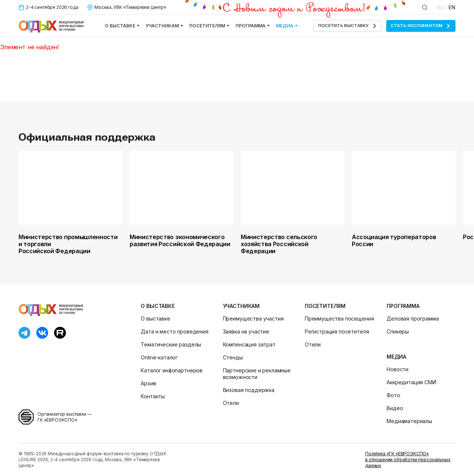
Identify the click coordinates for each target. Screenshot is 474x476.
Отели (231, 403)
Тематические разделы (171, 344)
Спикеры (398, 331)
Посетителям (209, 26)
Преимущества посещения (339, 319)
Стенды (233, 357)
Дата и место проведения (174, 331)
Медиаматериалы (409, 421)
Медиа (287, 26)
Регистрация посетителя (337, 331)
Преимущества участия (253, 319)
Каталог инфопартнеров (172, 370)
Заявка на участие (246, 331)
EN (452, 7)
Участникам (164, 26)
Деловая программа (413, 319)
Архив (148, 383)
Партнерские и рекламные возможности (257, 374)
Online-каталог (159, 357)
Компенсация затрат (249, 344)
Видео (395, 408)
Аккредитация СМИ (411, 382)
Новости (398, 369)
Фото (393, 395)
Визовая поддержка (249, 390)
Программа (253, 26)
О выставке (122, 26)
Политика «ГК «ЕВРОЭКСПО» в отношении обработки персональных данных (408, 460)
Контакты (153, 396)
